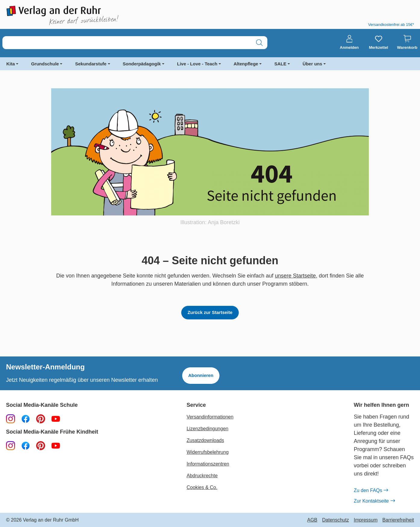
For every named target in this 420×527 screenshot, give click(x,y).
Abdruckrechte (202, 476)
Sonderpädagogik (142, 64)
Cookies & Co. (202, 487)
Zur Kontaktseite (374, 501)
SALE (280, 64)
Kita (11, 64)
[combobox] (127, 43)
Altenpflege (246, 64)
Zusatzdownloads (205, 440)
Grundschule (45, 64)
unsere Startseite (295, 276)
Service (196, 405)
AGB (312, 520)
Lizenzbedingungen (208, 429)
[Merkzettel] (378, 42)
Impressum (366, 520)
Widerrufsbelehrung (208, 452)
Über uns (312, 64)
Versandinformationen (210, 417)
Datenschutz (336, 520)
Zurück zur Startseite (210, 312)
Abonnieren (201, 375)
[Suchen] (259, 43)
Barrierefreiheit (398, 520)
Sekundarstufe (91, 64)
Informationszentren (208, 464)
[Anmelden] (349, 42)
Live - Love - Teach (197, 64)
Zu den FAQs (371, 491)
